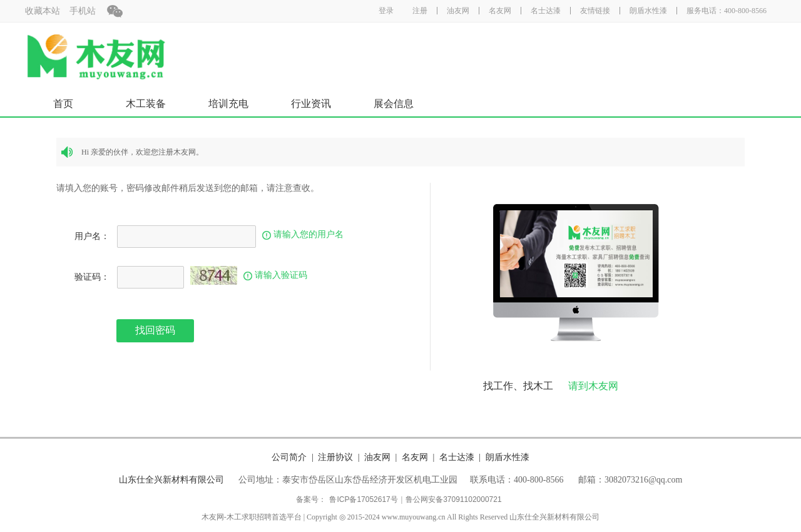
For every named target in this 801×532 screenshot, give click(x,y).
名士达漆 (546, 11)
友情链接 (595, 11)
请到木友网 (593, 386)
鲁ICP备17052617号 (363, 499)
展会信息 (394, 104)
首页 (63, 104)
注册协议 (335, 457)
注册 (420, 11)
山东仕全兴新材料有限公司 (171, 479)
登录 (386, 11)
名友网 (500, 11)
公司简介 (289, 457)
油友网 (458, 11)
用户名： (92, 236)
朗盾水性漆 (648, 11)
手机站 (83, 11)
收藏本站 (43, 11)
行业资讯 (311, 104)
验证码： (92, 277)
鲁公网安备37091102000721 (453, 499)
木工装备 (146, 104)
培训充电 (228, 104)
